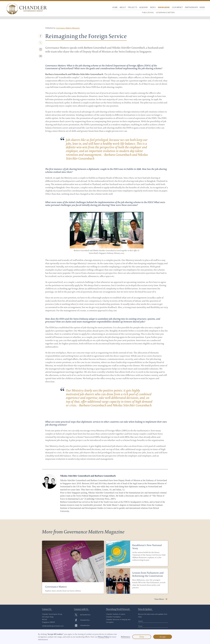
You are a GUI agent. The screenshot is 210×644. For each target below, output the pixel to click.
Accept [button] (163, 637)
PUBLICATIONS (148, 12)
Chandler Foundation (113, 617)
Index (153, 7)
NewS (202, 7)
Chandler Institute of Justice (116, 614)
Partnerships (191, 7)
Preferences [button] (126, 637)
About (123, 7)
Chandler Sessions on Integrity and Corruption (118, 621)
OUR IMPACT (177, 7)
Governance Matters (165, 12)
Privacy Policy (104, 637)
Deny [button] (142, 637)
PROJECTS (133, 7)
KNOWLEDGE (164, 7)
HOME (115, 7)
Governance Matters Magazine (68, 28)
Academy (144, 7)
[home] (26, 9)
